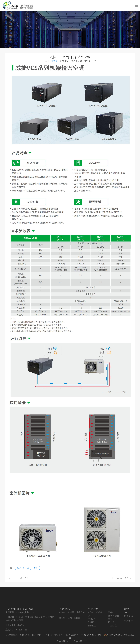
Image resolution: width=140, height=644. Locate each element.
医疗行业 (112, 628)
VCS (27, 568)
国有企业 (112, 634)
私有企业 (112, 637)
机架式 (54, 61)
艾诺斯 (77, 633)
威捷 (19, 568)
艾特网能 (80, 628)
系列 (36, 568)
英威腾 (62, 633)
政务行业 (92, 637)
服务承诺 (129, 631)
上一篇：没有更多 (19, 578)
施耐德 (62, 628)
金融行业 (92, 634)
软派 (70, 633)
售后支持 (129, 636)
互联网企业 (113, 631)
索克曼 (71, 628)
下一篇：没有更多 (121, 578)
